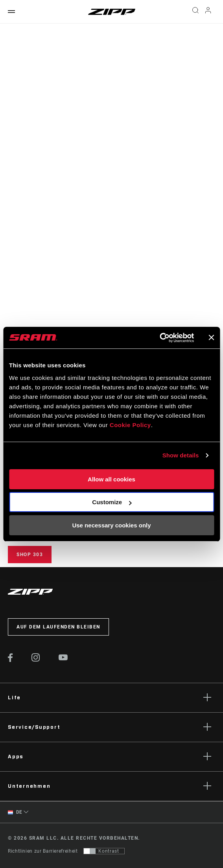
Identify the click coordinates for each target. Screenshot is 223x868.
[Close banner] (211, 337)
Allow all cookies (111, 479)
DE (15, 812)
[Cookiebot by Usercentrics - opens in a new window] (159, 338)
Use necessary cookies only (111, 525)
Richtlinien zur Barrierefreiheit (43, 851)
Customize (112, 502)
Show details (181, 455)
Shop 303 (30, 555)
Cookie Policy (130, 425)
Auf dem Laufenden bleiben (58, 627)
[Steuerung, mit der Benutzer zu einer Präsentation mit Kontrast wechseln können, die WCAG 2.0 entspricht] (104, 851)
